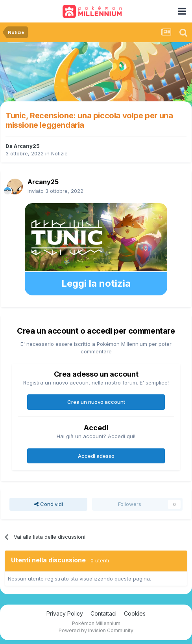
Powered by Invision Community (96, 630)
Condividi (49, 504)
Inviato (55, 191)
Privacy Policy (65, 613)
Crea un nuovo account (96, 402)
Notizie (59, 153)
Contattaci (103, 613)
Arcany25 (27, 146)
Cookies (135, 613)
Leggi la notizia (96, 283)
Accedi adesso (96, 456)
